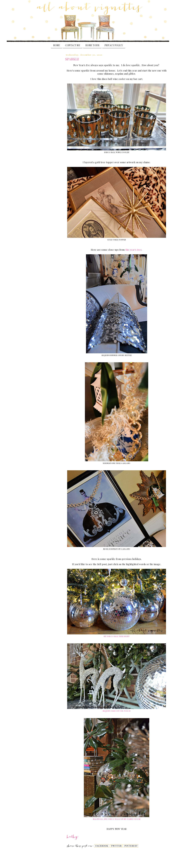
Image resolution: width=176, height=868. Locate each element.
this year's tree (134, 250)
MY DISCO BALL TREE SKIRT (117, 636)
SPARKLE (72, 59)
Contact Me (73, 45)
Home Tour (92, 45)
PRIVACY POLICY (114, 45)
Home (57, 45)
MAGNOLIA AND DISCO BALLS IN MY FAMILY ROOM (117, 819)
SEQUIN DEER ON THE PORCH (117, 711)
